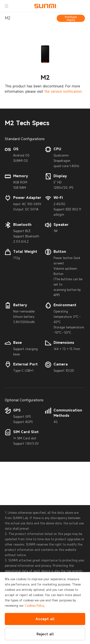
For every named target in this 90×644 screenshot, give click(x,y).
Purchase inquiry (71, 19)
